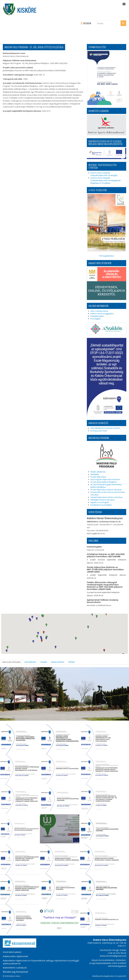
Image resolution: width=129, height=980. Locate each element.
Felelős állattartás (98, 472)
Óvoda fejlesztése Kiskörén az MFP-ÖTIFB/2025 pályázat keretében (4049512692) (105, 569)
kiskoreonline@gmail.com (113, 956)
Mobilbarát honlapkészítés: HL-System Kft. (109, 976)
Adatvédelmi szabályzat (15, 968)
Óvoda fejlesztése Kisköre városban (106, 490)
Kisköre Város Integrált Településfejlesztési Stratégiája (104, 174)
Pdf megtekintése (106, 226)
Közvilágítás (96, 319)
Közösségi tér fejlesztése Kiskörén (105, 479)
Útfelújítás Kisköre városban (103, 500)
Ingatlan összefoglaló (100, 502)
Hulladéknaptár (97, 316)
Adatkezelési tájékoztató (15, 956)
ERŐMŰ (71, 662)
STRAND (44, 662)
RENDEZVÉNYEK (58, 662)
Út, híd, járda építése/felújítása (104, 482)
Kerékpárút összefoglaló (101, 505)
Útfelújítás (95, 474)
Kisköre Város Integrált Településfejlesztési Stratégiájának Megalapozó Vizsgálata (106, 180)
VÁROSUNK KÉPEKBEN (11, 662)
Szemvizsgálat (94, 547)
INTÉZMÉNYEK (30, 662)
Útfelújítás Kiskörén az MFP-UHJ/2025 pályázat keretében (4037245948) (106, 555)
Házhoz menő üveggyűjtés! (102, 314)
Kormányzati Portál (99, 431)
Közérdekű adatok (12, 952)
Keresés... (95, 20)
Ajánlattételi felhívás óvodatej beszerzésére (102, 601)
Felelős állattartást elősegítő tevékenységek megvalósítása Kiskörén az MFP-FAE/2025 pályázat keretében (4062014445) (105, 586)
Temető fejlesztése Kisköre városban (106, 497)
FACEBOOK (86, 23)
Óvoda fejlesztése (98, 477)
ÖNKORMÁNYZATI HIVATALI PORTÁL (105, 428)
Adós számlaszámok (99, 311)
